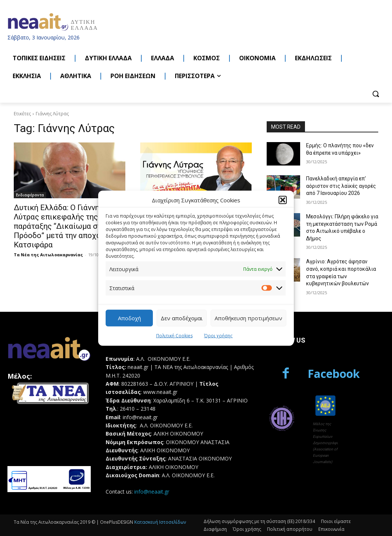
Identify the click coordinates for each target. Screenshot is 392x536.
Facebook (334, 374)
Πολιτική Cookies (174, 335)
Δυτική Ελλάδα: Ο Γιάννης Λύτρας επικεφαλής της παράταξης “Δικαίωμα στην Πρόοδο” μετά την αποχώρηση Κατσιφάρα (67, 226)
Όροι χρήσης (218, 335)
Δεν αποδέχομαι (182, 318)
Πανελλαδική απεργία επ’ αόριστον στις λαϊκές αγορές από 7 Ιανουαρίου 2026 (341, 186)
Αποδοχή (129, 318)
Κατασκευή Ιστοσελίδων (160, 522)
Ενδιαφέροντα (30, 195)
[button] (283, 200)
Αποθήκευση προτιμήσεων (248, 318)
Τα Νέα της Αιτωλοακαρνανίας (48, 255)
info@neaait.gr (152, 492)
